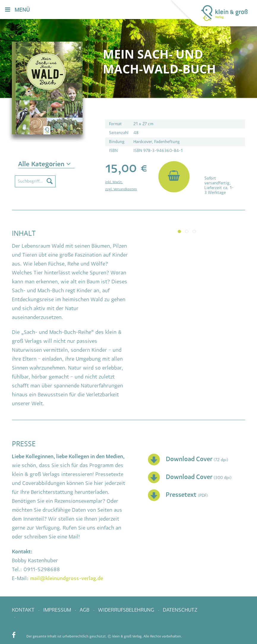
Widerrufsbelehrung (127, 610)
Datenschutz (180, 610)
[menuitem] (144, 10)
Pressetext (182, 495)
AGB (85, 610)
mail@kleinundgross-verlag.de (67, 578)
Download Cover (189, 459)
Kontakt (24, 610)
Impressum (58, 610)
